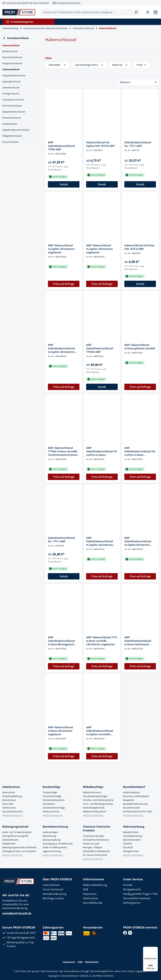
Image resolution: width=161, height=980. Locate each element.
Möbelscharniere (92, 792)
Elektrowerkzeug (134, 827)
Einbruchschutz (51, 811)
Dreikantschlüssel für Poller (138, 811)
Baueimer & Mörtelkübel (136, 796)
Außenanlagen (50, 832)
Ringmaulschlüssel (12, 63)
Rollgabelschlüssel (12, 136)
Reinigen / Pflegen (93, 847)
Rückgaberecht (132, 889)
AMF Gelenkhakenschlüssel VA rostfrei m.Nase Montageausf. (102, 451)
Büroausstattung (52, 840)
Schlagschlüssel (11, 94)
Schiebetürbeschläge (54, 808)
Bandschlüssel (10, 51)
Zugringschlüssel (11, 81)
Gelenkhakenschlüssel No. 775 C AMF (61, 540)
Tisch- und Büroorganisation (98, 804)
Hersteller (57, 65)
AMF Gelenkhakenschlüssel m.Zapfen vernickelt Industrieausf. (100, 731)
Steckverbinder (10, 840)
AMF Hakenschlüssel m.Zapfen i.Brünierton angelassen (61, 249)
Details (64, 184)
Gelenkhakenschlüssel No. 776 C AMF (138, 144)
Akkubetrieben (131, 832)
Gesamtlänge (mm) (89, 65)
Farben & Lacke (91, 844)
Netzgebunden (131, 851)
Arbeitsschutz (11, 787)
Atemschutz (9, 792)
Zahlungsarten (132, 903)
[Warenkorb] (155, 12)
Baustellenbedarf (134, 787)
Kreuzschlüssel (10, 142)
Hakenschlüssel (11, 69)
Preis (141, 65)
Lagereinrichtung (52, 851)
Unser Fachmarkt (53, 889)
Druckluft (128, 847)
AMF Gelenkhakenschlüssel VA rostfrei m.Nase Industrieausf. (140, 451)
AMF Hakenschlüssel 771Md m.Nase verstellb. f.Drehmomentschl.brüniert (64, 451)
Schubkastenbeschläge (95, 796)
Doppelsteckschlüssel (14, 112)
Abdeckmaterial (131, 792)
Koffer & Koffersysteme (55, 847)
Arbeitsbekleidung (12, 796)
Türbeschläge (50, 792)
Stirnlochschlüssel (12, 106)
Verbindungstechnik (94, 808)
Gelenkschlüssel (11, 87)
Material (120, 65)
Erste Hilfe (8, 804)
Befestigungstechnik (15, 827)
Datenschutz (91, 898)
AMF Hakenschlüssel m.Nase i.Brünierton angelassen (60, 731)
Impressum (90, 894)
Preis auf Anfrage (64, 284)
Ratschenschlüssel (12, 57)
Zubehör (128, 844)
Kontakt (128, 885)
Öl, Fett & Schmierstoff (95, 855)
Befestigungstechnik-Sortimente (19, 847)
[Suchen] (136, 12)
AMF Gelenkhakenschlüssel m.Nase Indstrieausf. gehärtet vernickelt (138, 641)
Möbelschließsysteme (94, 811)
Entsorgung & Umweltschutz (58, 844)
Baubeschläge (51, 787)
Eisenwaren (49, 804)
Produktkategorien (20, 22)
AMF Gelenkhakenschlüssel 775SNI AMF (100, 348)
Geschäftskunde (93, 903)
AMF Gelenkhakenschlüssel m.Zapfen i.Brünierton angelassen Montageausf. (63, 348)
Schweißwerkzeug (133, 836)
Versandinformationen (137, 898)
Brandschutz (9, 800)
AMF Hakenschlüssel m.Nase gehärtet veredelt (140, 347)
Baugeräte (129, 800)
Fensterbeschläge (52, 796)
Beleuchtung (49, 836)
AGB (85, 889)
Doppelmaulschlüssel (14, 75)
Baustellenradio (131, 808)
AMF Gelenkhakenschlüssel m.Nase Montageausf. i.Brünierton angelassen (62, 641)
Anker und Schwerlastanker (17, 832)
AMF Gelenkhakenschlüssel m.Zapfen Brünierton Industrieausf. (138, 541)
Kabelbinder (9, 844)
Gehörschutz (9, 808)
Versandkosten (72, 971)
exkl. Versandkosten (58, 168)
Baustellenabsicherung (135, 804)
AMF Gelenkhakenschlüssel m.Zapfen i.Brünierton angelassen (100, 541)
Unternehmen (51, 885)
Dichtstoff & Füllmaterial (96, 840)
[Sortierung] (138, 82)
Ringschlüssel (10, 124)
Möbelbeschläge (93, 787)
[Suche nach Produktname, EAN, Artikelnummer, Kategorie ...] (87, 12)
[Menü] (156, 949)
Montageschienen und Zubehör (19, 851)
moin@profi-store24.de (68, 3)
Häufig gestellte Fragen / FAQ (140, 894)
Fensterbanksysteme (54, 800)
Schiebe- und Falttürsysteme (98, 800)
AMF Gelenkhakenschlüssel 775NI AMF (61, 146)
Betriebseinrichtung (55, 827)
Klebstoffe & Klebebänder (97, 851)
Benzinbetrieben (132, 840)
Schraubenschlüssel (15, 38)
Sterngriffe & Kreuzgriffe (15, 836)
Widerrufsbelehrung (95, 885)
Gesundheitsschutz (13, 811)
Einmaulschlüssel (12, 118)
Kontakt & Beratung (54, 894)
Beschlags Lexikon (53, 898)
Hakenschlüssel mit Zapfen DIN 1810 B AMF (100, 144)
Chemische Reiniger (94, 836)
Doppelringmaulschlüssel (16, 130)
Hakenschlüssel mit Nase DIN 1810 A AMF (139, 247)
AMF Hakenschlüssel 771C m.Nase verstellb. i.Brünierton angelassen (102, 641)
